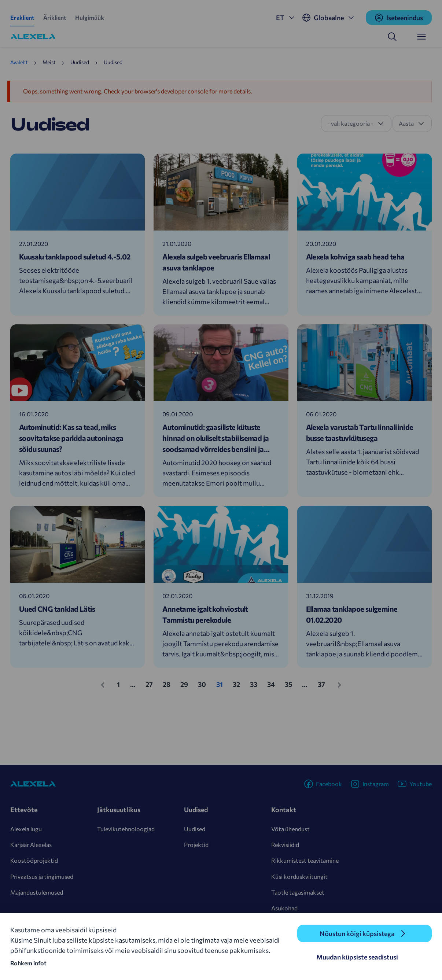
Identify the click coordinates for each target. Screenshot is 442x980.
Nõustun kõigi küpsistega (357, 933)
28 (169, 684)
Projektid (196, 845)
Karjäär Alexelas (31, 845)
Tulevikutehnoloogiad (126, 829)
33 (256, 684)
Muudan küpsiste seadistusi (357, 957)
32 (239, 684)
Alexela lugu (26, 829)
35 (291, 684)
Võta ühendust (290, 829)
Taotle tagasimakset (298, 892)
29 (187, 684)
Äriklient (55, 17)
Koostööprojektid (34, 860)
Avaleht (19, 62)
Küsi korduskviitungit (299, 876)
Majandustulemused (37, 892)
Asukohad (284, 908)
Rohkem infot (28, 963)
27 (152, 684)
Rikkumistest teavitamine (305, 860)
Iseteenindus (399, 18)
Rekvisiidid (285, 845)
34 (273, 684)
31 (222, 684)
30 (204, 684)
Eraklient (22, 17)
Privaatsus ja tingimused (42, 876)
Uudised (195, 829)
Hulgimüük (90, 17)
